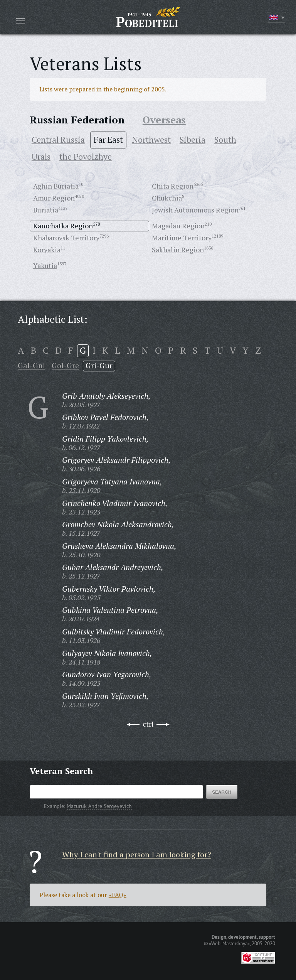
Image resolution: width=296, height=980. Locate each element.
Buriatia (46, 210)
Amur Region (54, 198)
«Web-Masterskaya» (229, 943)
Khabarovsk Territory (66, 238)
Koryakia (47, 250)
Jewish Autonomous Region (195, 210)
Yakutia (45, 265)
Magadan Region (178, 226)
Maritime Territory (182, 238)
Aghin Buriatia (56, 186)
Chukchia (167, 198)
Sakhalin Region (178, 250)
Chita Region (173, 186)
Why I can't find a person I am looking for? (137, 854)
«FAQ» (118, 895)
